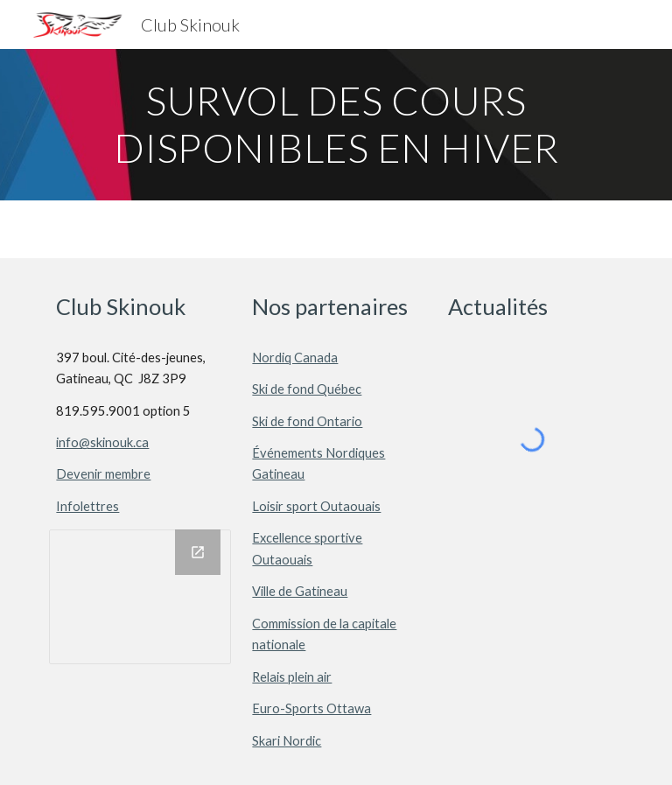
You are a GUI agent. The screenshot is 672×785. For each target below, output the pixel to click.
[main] (336, 125)
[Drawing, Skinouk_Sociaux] (140, 596)
